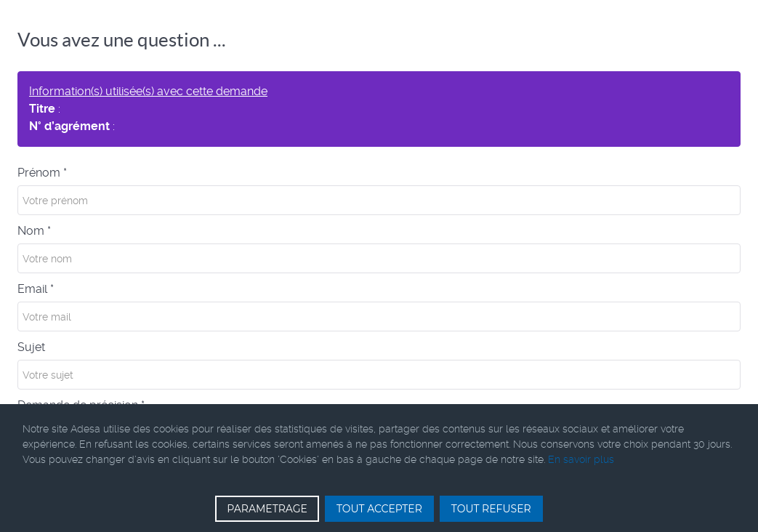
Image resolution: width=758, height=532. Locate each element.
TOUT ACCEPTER (379, 509)
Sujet (31, 347)
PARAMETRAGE (267, 509)
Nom (34, 231)
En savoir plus (581, 459)
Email (36, 289)
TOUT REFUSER (491, 509)
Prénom (42, 173)
